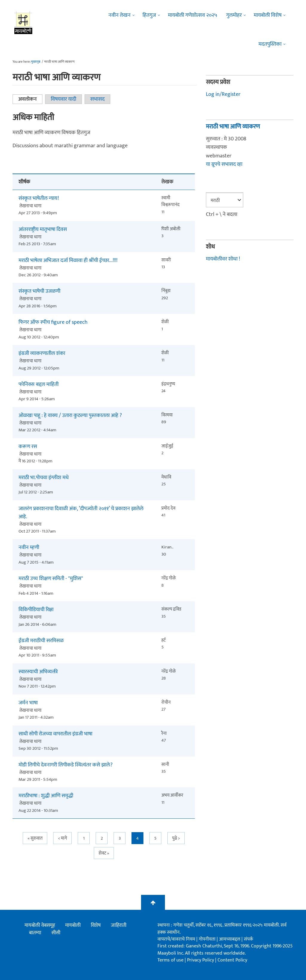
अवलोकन (30, 99)
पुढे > (176, 838)
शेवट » (104, 853)
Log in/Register (223, 94)
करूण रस (28, 447)
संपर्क (248, 939)
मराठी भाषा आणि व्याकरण (233, 127)
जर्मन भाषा (28, 703)
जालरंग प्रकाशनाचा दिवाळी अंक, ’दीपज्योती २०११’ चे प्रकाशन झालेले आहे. (81, 513)
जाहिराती (119, 925)
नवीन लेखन (120, 15)
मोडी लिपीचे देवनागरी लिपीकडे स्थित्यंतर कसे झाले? (66, 765)
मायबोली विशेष (268, 15)
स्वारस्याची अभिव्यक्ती (38, 672)
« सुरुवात (35, 838)
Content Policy (232, 960)
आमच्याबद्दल (230, 939)
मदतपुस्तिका (270, 44)
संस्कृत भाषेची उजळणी (39, 291)
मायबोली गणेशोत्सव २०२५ (193, 15)
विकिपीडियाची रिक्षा (36, 610)
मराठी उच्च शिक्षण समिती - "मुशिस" (51, 579)
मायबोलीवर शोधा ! (223, 259)
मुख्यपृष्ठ (36, 62)
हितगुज (149, 15)
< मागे (62, 838)
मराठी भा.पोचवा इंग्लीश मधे (44, 478)
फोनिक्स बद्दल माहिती (39, 385)
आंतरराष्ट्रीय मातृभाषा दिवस (43, 230)
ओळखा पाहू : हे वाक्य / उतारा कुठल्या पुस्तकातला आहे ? (70, 416)
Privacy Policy (201, 960)
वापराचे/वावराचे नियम (176, 939)
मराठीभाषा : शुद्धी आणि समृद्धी (46, 796)
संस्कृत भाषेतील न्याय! (39, 198)
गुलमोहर (234, 15)
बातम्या (35, 933)
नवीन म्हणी (29, 548)
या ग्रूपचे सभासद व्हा (224, 164)
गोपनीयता (208, 939)
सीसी (56, 933)
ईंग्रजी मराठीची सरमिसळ (41, 641)
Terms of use (170, 960)
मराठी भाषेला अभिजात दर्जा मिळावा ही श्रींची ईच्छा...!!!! (68, 261)
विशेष (96, 925)
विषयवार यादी (64, 99)
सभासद (97, 99)
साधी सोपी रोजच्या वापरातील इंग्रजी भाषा (55, 734)
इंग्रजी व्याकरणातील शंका (42, 353)
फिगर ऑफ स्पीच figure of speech (53, 322)
